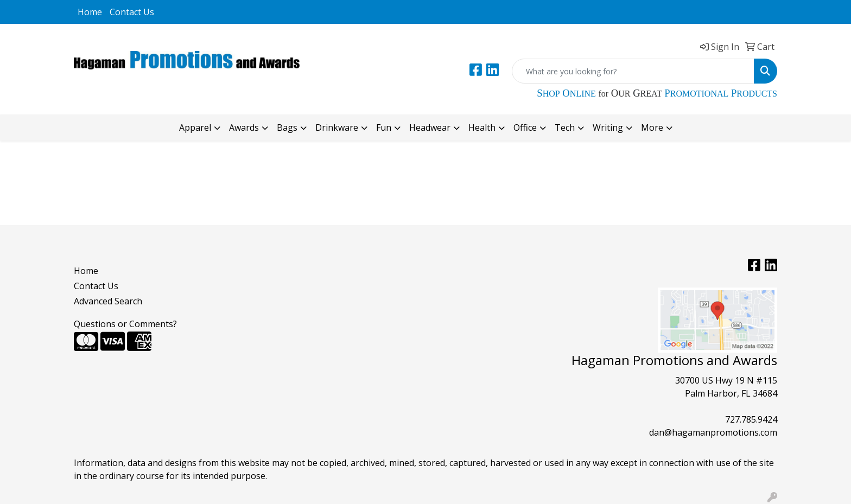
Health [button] (482, 127)
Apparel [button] (195, 127)
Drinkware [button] (337, 127)
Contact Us (132, 12)
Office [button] (525, 127)
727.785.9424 (751, 419)
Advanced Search (108, 301)
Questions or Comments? (125, 324)
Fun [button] (384, 127)
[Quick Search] (633, 71)
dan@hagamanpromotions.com (713, 432)
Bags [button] (287, 127)
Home (90, 12)
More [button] (652, 127)
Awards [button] (244, 127)
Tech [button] (565, 127)
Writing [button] (608, 127)
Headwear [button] (430, 127)
